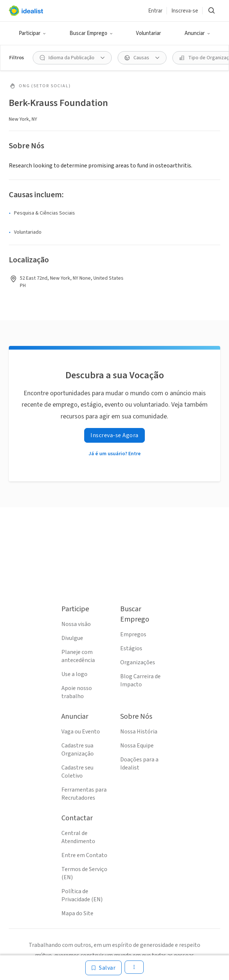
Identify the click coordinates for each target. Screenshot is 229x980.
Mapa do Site (77, 913)
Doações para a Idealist (139, 764)
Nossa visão (76, 624)
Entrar (155, 11)
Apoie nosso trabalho (77, 692)
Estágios (131, 648)
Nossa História (139, 732)
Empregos (133, 634)
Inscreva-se (185, 11)
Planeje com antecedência (78, 656)
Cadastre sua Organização (78, 750)
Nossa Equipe (137, 746)
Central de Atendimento (78, 837)
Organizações (138, 662)
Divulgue (72, 638)
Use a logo (74, 674)
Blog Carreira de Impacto (140, 680)
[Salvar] (103, 968)
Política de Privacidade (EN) (82, 895)
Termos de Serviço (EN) (84, 873)
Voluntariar (149, 33)
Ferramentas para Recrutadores (84, 794)
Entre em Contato (84, 855)
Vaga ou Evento (81, 732)
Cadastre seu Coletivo (77, 772)
